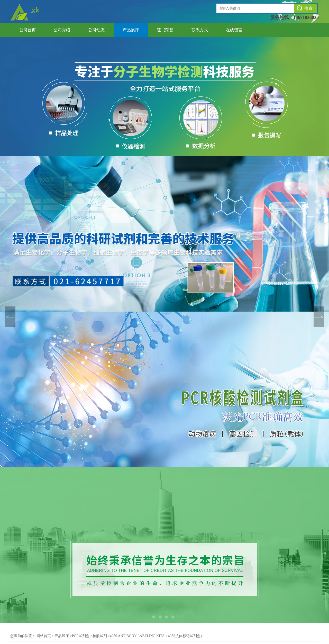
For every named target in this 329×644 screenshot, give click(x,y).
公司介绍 (62, 30)
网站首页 (44, 636)
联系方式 (200, 30)
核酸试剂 (100, 636)
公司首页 (28, 30)
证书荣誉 (165, 30)
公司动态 (96, 30)
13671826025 (306, 17)
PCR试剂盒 (81, 636)
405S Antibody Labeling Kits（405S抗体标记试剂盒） (157, 636)
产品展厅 (131, 30)
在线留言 (234, 30)
